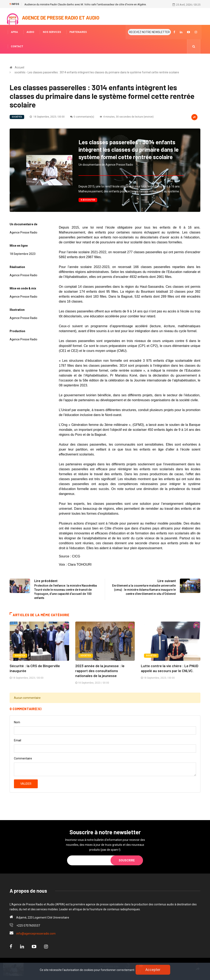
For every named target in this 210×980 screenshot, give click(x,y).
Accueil (19, 67)
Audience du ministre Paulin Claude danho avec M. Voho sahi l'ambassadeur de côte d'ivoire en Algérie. (85, 4)
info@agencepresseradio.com (36, 934)
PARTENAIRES (78, 32)
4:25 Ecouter (88, 200)
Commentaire (23, 758)
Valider (26, 784)
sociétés (17, 117)
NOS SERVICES (52, 32)
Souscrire (127, 860)
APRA (14, 32)
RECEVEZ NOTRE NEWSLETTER (149, 32)
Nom (17, 722)
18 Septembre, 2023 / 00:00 (47, 117)
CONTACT (17, 46)
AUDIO (30, 32)
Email (18, 740)
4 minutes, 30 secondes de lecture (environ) (127, 117)
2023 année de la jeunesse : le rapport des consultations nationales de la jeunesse (100, 671)
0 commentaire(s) (82, 117)
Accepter (153, 970)
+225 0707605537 (28, 926)
